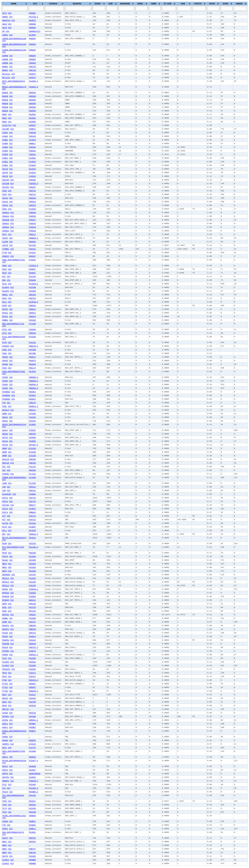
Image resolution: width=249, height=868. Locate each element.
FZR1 (4, 406)
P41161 (32, 342)
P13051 (32, 832)
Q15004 (32, 494)
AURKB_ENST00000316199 (14, 39)
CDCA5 (5, 205)
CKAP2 (5, 238)
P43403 (32, 856)
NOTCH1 (6, 615)
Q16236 (32, 582)
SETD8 (5, 720)
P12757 (32, 748)
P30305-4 (33, 184)
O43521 (32, 74)
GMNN (4, 414)
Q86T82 (32, 838)
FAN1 (4, 350)
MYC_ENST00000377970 (13, 547)
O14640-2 (33, 302)
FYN (4, 403)
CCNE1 (5, 158)
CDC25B (6, 184)
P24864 (32, 158)
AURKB (5, 56)
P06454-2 (33, 680)
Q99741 (32, 191)
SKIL (4, 748)
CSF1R (5, 245)
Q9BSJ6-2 (33, 346)
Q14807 (32, 509)
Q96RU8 (32, 816)
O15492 (32, 698)
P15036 (32, 330)
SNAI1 (5, 757)
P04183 (32, 795)
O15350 (32, 808)
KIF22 (5, 509)
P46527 (32, 220)
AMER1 (5, 17)
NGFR (4, 604)
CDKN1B (6, 220)
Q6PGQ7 (32, 125)
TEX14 (5, 792)
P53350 (32, 658)
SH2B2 (5, 737)
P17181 (32, 474)
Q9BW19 (32, 512)
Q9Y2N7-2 (33, 445)
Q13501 (32, 777)
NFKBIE (6, 600)
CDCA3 (5, 198)
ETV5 (4, 342)
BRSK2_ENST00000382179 (14, 87)
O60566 (32, 93)
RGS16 (5, 698)
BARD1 (5, 67)
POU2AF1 (6, 669)
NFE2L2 (6, 582)
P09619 (32, 644)
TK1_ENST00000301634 (13, 795)
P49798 (32, 702)
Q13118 (32, 523)
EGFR (4, 306)
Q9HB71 (32, 129)
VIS (10, 13)
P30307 (32, 187)
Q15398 (32, 287)
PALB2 (5, 633)
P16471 (32, 673)
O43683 (32, 114)
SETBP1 (6, 716)
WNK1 (4, 842)
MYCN (4, 553)
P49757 (32, 622)
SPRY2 (5, 770)
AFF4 (4, 13)
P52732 (32, 498)
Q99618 (32, 198)
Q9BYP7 (32, 849)
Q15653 (32, 597)
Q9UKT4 (32, 357)
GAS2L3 (6, 410)
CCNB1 (5, 140)
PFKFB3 (6, 651)
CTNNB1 (6, 249)
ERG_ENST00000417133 (13, 324)
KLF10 (5, 523)
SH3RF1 (6, 744)
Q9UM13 (32, 20)
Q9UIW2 (32, 662)
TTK (4, 825)
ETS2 (4, 330)
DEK (4, 280)
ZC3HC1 (6, 860)
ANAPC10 (6, 20)
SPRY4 (5, 774)
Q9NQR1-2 (33, 720)
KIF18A (6, 505)
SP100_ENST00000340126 (14, 761)
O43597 (32, 770)
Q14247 (32, 253)
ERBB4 (5, 320)
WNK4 (4, 853)
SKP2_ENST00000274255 (14, 751)
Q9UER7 (32, 269)
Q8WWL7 (32, 144)
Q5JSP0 (32, 372)
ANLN (4, 24)
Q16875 (32, 651)
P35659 (32, 280)
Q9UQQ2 (32, 740)
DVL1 (4, 302)
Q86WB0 (32, 860)
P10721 (32, 516)
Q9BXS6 (32, 626)
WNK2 (4, 845)
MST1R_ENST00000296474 (14, 538)
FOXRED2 (6, 392)
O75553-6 (33, 266)
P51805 (32, 666)
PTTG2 (5, 691)
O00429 (32, 295)
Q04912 (32, 538)
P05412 (32, 487)
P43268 (32, 337)
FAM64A (6, 346)
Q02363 (32, 470)
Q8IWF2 (32, 392)
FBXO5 (5, 357)
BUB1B (5, 93)
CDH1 (4, 209)
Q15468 (32, 785)
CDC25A (6, 180)
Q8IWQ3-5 (33, 87)
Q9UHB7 (32, 13)
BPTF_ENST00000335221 (14, 81)
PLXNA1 (6, 662)
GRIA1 (5, 417)
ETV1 (4, 333)
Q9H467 (32, 256)
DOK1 (4, 298)
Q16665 (32, 438)
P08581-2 (33, 534)
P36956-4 (33, 781)
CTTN (4, 253)
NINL (4, 607)
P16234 (32, 640)
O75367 (32, 430)
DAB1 (4, 266)
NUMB (4, 622)
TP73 (4, 808)
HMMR (4, 448)
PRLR (4, 673)
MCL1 (4, 531)
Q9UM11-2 (33, 406)
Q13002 (32, 425)
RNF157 (6, 709)
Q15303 (32, 320)
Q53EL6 (32, 636)
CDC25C (6, 187)
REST (4, 695)
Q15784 (32, 575)
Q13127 (32, 695)
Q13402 (32, 557)
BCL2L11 (6, 74)
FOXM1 (5, 377)
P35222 (32, 249)
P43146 (32, 277)
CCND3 (5, 147)
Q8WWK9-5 (33, 238)
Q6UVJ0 (32, 713)
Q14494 (32, 578)
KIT (4, 516)
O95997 (32, 684)
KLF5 (4, 527)
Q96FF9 (32, 205)
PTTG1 (5, 684)
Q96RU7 (32, 821)
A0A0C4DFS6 (35, 774)
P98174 (32, 368)
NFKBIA (6, 593)
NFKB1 (5, 589)
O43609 (32, 766)
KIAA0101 (7, 494)
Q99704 (32, 298)
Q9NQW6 (32, 24)
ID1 (4, 467)
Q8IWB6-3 (33, 792)
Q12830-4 (33, 81)
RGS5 (4, 706)
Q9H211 (32, 234)
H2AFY (5, 430)
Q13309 (32, 751)
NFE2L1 (6, 578)
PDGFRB (6, 644)
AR (3, 31)
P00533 (32, 306)
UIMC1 (5, 829)
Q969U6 (32, 364)
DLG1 (4, 284)
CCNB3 (5, 144)
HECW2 (5, 434)
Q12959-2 (33, 284)
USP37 (5, 838)
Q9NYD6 (32, 459)
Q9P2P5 (32, 434)
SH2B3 (5, 740)
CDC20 (5, 169)
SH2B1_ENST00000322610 (14, 731)
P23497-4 (33, 761)
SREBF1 (6, 781)
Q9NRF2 (32, 731)
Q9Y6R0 (32, 618)
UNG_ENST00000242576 (13, 832)
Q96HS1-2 (33, 655)
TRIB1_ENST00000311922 (14, 816)
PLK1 (4, 658)
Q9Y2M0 (32, 350)
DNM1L (5, 295)
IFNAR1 (6, 474)
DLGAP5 (6, 287)
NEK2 (4, 564)
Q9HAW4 (32, 242)
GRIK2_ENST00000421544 (14, 425)
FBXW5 (5, 364)
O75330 (32, 448)
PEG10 (5, 647)
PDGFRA (6, 640)
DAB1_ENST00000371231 (14, 260)
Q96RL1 (32, 829)
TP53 (4, 801)
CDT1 (4, 234)
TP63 (4, 805)
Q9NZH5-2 (33, 691)
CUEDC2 (6, 256)
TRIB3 (5, 821)
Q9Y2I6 (32, 607)
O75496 (32, 414)
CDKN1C (6, 224)
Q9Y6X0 (32, 716)
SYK (4, 788)
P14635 (32, 140)
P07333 (32, 245)
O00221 (32, 600)
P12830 (32, 209)
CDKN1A (6, 213)
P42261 (32, 417)
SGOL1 (5, 724)
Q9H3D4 (32, 805)
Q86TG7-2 (33, 647)
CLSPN (5, 242)
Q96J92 (32, 853)
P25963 (32, 593)
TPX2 (4, 812)
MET (4, 534)
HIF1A (5, 438)
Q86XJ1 (32, 410)
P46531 (32, 615)
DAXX (4, 269)
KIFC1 (5, 512)
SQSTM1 (6, 777)
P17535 (32, 483)
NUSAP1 (6, 626)
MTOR (4, 544)
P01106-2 (33, 547)
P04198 (32, 553)
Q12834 (32, 169)
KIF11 (5, 498)
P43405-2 (33, 788)
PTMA (4, 680)
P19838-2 (33, 589)
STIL (4, 785)
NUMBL (5, 618)
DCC (4, 277)
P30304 (32, 180)
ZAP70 (5, 856)
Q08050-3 (33, 377)
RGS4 (4, 702)
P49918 (32, 224)
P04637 (32, 801)
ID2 (4, 470)
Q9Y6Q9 (32, 560)
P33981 (32, 825)
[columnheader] (15, 4)
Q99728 (32, 67)
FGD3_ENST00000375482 (14, 372)
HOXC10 (6, 459)
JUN (4, 487)
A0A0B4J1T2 (35, 31)
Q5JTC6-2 (33, 17)
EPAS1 (5, 309)
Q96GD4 (32, 39)
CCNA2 (5, 133)
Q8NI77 (32, 505)
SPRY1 (5, 766)
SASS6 (5, 713)
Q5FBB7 (32, 724)
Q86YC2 (32, 633)
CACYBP (6, 129)
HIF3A (5, 445)
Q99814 (32, 309)
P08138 (32, 604)
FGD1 (4, 368)
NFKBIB (6, 597)
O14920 (32, 478)
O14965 (32, 35)
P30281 (32, 147)
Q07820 (32, 531)
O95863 (32, 757)
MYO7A (5, 557)
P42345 (32, 544)
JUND (4, 483)
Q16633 (32, 669)
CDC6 (4, 191)
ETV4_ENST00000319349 (14, 337)
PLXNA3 (6, 666)
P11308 (32, 324)
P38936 (32, 213)
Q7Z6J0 (32, 744)
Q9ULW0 (32, 812)
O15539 (32, 706)
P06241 (32, 403)
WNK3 (4, 849)
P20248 (32, 133)
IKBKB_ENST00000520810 (14, 478)
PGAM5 (5, 655)
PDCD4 (5, 636)
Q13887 (32, 527)
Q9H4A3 (32, 842)
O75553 (32, 260)
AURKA (5, 35)
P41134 (32, 467)
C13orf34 (7, 125)
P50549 (32, 333)
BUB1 (4, 114)
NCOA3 (5, 560)
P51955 (32, 564)
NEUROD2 (6, 575)
